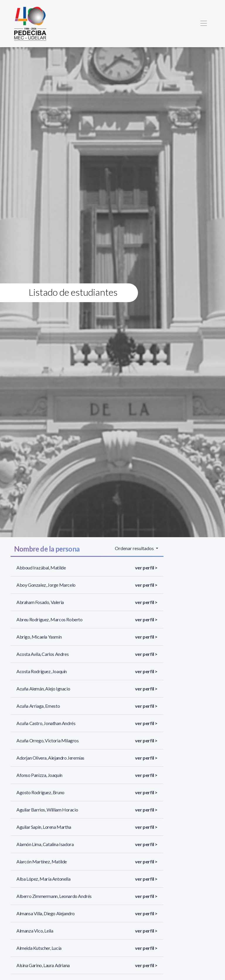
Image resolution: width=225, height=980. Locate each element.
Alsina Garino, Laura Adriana (43, 965)
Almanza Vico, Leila (35, 931)
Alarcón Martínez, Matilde (42, 861)
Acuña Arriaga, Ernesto (38, 706)
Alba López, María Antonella (43, 879)
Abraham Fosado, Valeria (40, 602)
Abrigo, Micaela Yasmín (39, 637)
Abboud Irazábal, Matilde (41, 568)
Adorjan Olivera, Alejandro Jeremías (50, 758)
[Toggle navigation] (203, 24)
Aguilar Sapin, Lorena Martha (44, 827)
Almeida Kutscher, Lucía (39, 948)
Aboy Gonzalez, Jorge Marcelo (46, 585)
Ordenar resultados (135, 548)
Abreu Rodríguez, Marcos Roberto (50, 619)
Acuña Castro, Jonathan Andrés (46, 723)
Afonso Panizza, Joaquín (39, 775)
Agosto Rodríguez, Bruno (40, 792)
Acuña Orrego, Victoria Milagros (48, 740)
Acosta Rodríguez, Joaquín (42, 671)
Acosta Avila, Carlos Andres (42, 654)
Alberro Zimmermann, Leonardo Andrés (54, 896)
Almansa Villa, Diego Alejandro (46, 913)
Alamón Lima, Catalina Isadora (45, 844)
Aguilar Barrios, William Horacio (47, 810)
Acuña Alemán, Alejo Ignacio (43, 689)
